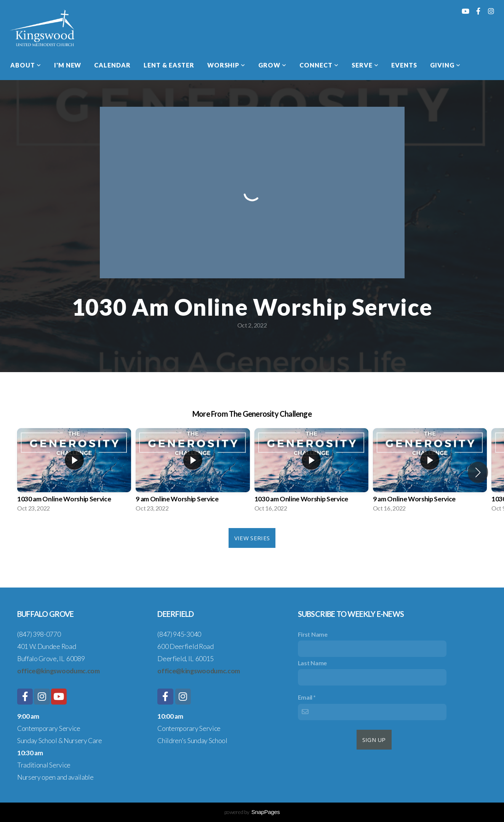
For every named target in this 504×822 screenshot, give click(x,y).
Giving (445, 65)
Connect (319, 65)
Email (305, 697)
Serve (365, 65)
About (26, 65)
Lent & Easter (169, 65)
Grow (272, 65)
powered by (252, 812)
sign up (374, 740)
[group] (74, 472)
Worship (226, 65)
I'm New (68, 65)
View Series (252, 538)
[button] (478, 472)
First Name (313, 634)
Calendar (112, 65)
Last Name (312, 663)
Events (404, 65)
